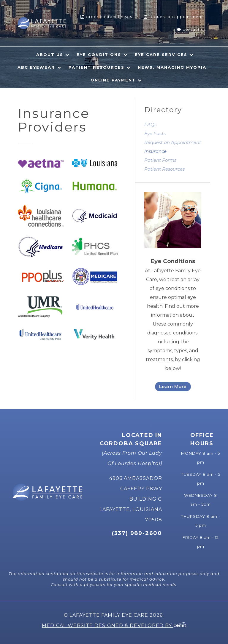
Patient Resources (96, 67)
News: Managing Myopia (172, 67)
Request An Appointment (176, 17)
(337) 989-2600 (137, 533)
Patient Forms (160, 160)
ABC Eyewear (36, 67)
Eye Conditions (99, 55)
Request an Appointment (173, 142)
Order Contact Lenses (109, 17)
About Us (50, 55)
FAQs (150, 125)
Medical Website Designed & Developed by (114, 625)
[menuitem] (106, 17)
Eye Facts (155, 133)
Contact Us (194, 29)
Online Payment (113, 80)
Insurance (155, 151)
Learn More (173, 386)
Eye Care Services (161, 55)
